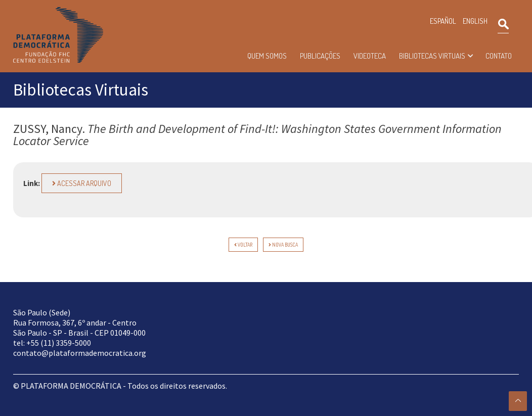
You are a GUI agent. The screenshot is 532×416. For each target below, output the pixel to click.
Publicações (320, 56)
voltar (243, 245)
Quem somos (267, 56)
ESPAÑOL (443, 21)
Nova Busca (283, 245)
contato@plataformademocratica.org (80, 353)
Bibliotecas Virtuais (432, 56)
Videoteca (370, 56)
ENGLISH (475, 21)
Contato (499, 56)
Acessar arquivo (82, 183)
